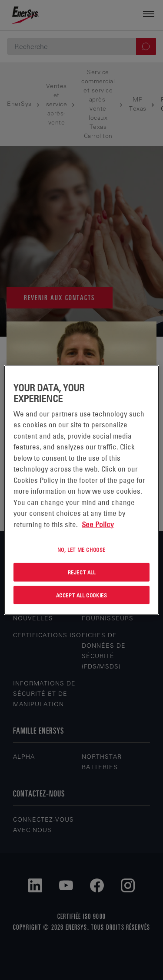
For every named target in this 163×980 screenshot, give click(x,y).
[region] (81, 490)
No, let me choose (81, 550)
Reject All (82, 572)
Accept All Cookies (82, 595)
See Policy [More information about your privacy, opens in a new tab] (98, 524)
